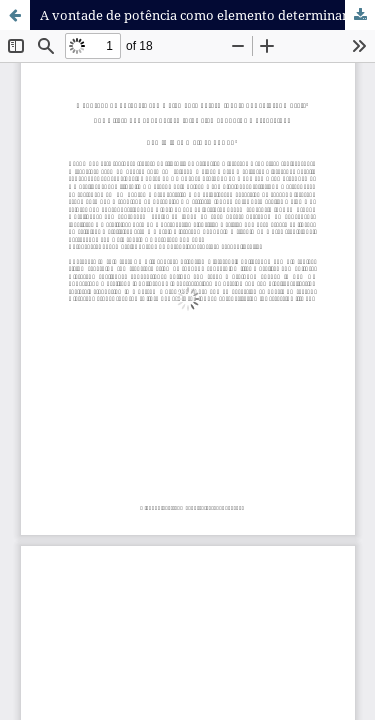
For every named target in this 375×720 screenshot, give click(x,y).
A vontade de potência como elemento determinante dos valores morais (207, 15)
